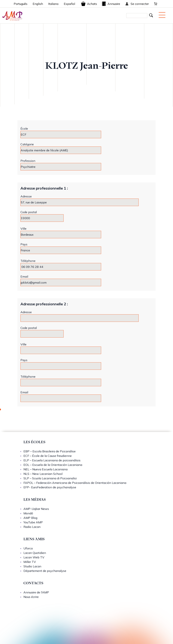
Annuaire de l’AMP (36, 592)
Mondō (28, 513)
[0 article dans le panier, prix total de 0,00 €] (156, 4)
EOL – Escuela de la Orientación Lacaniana (53, 465)
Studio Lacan (32, 566)
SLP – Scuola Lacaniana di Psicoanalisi (50, 478)
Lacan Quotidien (35, 553)
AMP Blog (30, 518)
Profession (28, 161)
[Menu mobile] (162, 15)
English (38, 4)
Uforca (28, 548)
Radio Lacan (32, 527)
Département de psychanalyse (45, 571)
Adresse (26, 196)
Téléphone (28, 261)
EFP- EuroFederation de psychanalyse (50, 487)
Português (21, 4)
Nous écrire (31, 597)
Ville (23, 229)
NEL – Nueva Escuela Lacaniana (46, 469)
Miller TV (30, 562)
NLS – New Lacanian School (43, 474)
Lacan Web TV (34, 557)
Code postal (29, 212)
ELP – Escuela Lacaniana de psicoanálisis (52, 460)
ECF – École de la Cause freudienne (48, 456)
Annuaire (111, 4)
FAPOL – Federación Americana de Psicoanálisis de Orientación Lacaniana (75, 483)
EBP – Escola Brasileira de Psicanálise (50, 451)
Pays (24, 244)
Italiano (53, 4)
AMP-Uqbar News (36, 509)
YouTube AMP (33, 522)
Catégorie (27, 144)
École (24, 129)
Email (24, 276)
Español (69, 4)
